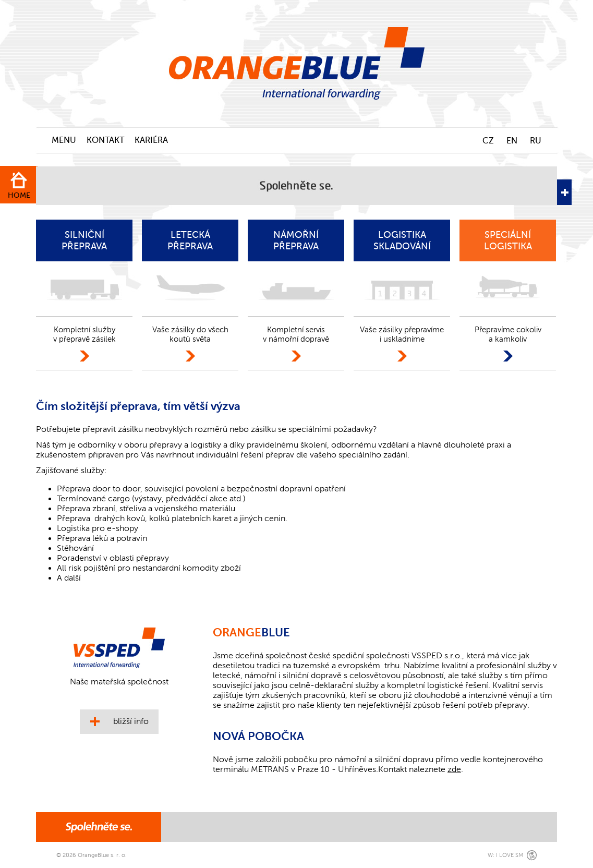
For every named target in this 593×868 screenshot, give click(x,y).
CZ (488, 141)
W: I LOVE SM (505, 855)
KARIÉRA (151, 140)
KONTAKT (105, 140)
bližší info (131, 721)
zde (454, 769)
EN (512, 141)
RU (536, 141)
